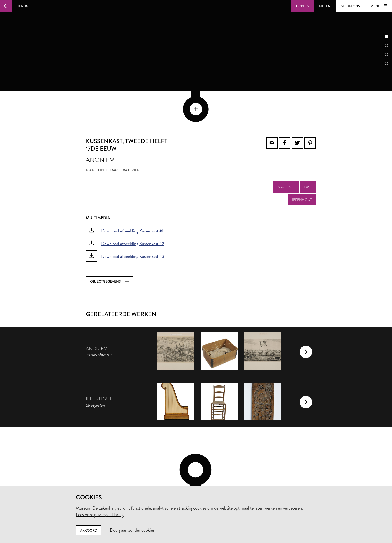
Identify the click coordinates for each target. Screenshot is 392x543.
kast (308, 153)
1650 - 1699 (286, 153)
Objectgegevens (110, 248)
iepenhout (302, 166)
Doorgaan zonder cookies (132, 530)
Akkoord (89, 530)
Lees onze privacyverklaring (100, 515)
